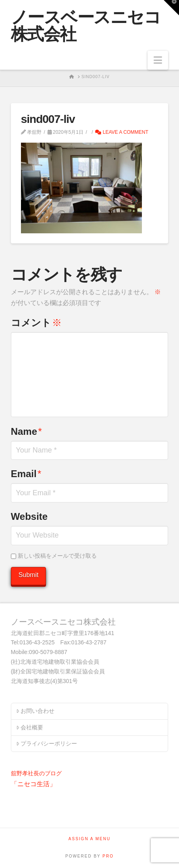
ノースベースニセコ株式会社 (86, 26)
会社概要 (30, 727)
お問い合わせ (35, 711)
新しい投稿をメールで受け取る (57, 556)
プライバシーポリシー (47, 743)
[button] (158, 60)
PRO (108, 856)
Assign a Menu (89, 839)
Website (29, 516)
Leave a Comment (122, 132)
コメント (36, 323)
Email (26, 474)
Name (26, 431)
